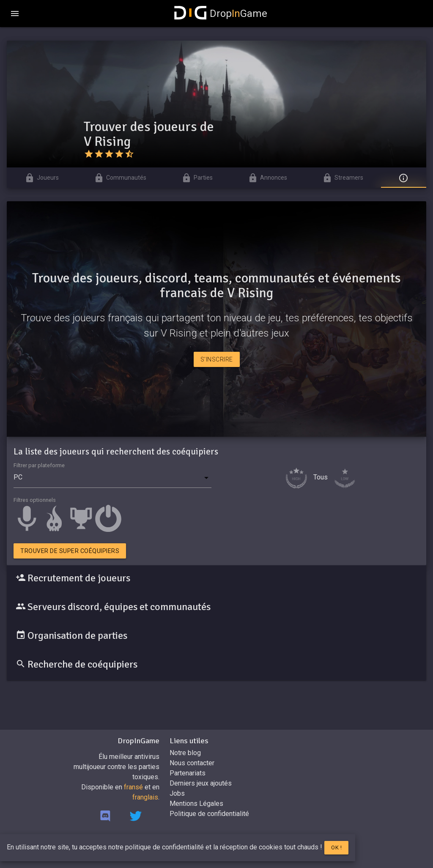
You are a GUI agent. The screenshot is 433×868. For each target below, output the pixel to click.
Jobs (177, 793)
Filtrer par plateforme (39, 465)
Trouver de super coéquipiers (70, 551)
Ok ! (336, 847)
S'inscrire (217, 359)
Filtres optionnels (35, 500)
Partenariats (188, 773)
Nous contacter (192, 763)
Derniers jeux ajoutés (201, 783)
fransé (133, 787)
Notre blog (185, 753)
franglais (145, 797)
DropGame (221, 14)
